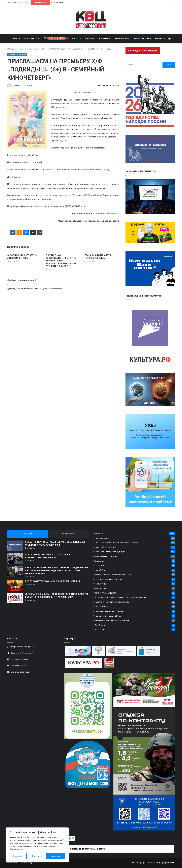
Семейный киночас (104, 561)
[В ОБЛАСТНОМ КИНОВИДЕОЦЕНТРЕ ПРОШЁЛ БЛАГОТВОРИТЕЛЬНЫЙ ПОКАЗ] (15, 559)
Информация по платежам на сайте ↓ (87, 849)
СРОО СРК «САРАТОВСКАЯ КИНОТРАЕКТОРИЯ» (116, 543)
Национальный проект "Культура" (110, 552)
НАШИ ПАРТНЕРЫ (143, 38)
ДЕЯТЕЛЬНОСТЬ (31, 38)
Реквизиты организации (20, 672)
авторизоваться (55, 289)
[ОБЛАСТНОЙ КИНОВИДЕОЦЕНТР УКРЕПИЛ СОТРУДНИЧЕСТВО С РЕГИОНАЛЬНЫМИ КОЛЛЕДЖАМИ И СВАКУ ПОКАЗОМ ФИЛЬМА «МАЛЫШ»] (15, 571)
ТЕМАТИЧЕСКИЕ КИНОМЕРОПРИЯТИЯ (112, 620)
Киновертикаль (102, 538)
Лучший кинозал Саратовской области (113, 575)
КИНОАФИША (101, 584)
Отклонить (37, 856)
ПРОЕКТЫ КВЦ (104, 38)
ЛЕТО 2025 (89, 38)
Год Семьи (100, 625)
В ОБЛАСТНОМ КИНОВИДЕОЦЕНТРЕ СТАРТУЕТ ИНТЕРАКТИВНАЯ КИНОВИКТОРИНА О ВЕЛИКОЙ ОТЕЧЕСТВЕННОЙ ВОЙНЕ (62, 261)
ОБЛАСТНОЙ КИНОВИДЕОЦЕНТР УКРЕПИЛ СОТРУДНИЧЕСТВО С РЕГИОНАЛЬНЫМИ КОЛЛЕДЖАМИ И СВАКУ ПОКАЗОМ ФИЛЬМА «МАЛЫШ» (56, 570)
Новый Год (100, 570)
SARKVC (16, 86)
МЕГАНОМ (99, 630)
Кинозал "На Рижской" (29, 49)
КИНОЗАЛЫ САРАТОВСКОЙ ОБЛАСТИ (112, 602)
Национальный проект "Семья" (109, 611)
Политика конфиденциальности (161, 863)
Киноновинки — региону (106, 556)
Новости (99, 533)
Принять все (56, 856)
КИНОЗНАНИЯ (122, 38)
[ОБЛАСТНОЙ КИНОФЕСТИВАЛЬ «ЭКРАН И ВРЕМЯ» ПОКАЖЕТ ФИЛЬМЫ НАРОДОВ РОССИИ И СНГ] (15, 546)
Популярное (68, 534)
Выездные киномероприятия (108, 579)
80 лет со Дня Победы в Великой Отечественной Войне (120, 598)
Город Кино (100, 565)
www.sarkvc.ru (112, 214)
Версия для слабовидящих (143, 50)
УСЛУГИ (75, 38)
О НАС (15, 38)
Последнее (27, 534)
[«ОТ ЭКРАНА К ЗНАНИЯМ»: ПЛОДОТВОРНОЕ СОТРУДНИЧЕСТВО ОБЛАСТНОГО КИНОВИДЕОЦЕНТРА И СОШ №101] (15, 598)
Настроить (18, 856)
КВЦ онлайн (100, 588)
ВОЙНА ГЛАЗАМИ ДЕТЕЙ (106, 593)
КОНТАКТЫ (160, 38)
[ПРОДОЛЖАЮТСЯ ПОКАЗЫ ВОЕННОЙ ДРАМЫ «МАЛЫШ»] (15, 585)
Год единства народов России (109, 616)
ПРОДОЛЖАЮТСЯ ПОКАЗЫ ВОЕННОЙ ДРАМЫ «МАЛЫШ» (53, 581)
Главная (12, 49)
